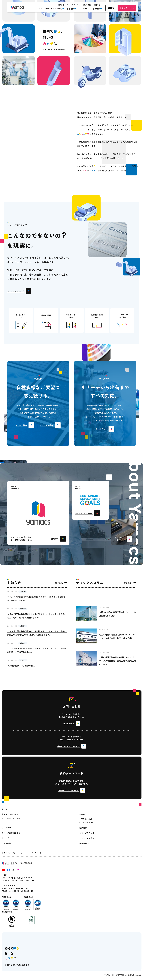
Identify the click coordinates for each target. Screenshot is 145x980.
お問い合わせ (126, 8)
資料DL (111, 8)
